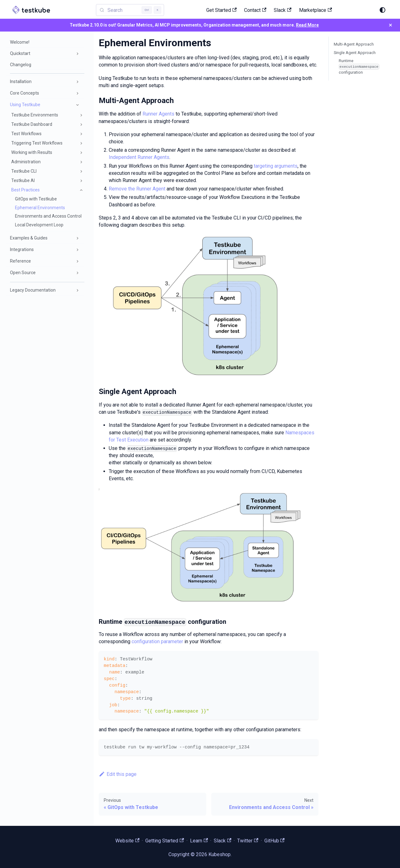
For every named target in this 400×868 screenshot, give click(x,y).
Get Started (221, 10)
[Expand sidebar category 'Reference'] (77, 261)
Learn (199, 841)
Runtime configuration (359, 67)
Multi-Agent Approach (354, 44)
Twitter (248, 841)
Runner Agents (158, 114)
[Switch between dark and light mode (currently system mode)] (382, 10)
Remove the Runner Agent (137, 189)
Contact (255, 10)
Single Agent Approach (355, 53)
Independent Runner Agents (139, 157)
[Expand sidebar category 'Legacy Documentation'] (77, 290)
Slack (282, 10)
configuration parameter (157, 641)
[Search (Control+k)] (130, 10)
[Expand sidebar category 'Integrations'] (77, 250)
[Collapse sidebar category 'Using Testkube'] (77, 105)
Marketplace (315, 10)
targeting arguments (276, 166)
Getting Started (165, 841)
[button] (45, 54)
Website (127, 841)
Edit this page (118, 774)
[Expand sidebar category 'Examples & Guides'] (77, 238)
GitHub (275, 841)
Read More (307, 25)
